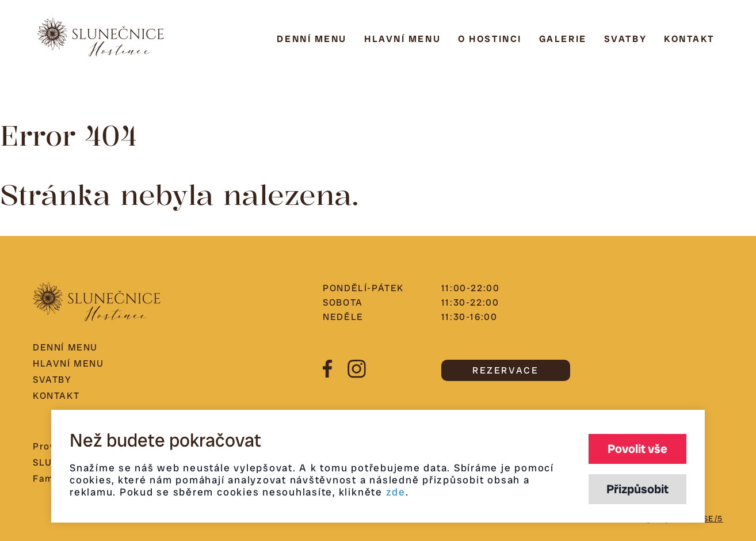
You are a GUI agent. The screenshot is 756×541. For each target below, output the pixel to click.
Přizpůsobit (637, 489)
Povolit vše (637, 449)
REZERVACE (505, 370)
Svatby (625, 39)
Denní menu (312, 39)
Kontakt (689, 39)
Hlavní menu (402, 39)
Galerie (563, 39)
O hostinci (490, 39)
